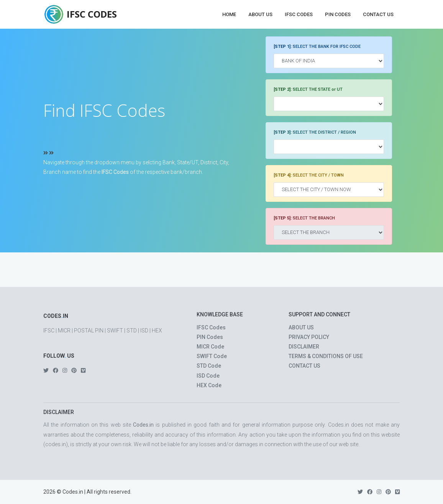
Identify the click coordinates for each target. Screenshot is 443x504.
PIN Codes (338, 14)
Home (229, 14)
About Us (260, 14)
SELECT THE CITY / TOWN (309, 175)
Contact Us (378, 14)
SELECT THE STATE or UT (308, 89)
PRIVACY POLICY (309, 337)
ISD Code (208, 376)
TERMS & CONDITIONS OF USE (326, 356)
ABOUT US (301, 327)
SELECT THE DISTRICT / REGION (315, 132)
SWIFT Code (212, 356)
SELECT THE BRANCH (304, 218)
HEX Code (209, 385)
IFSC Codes (299, 14)
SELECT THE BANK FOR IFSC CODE (317, 47)
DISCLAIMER (304, 347)
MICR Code (210, 347)
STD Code (209, 366)
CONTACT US (304, 366)
